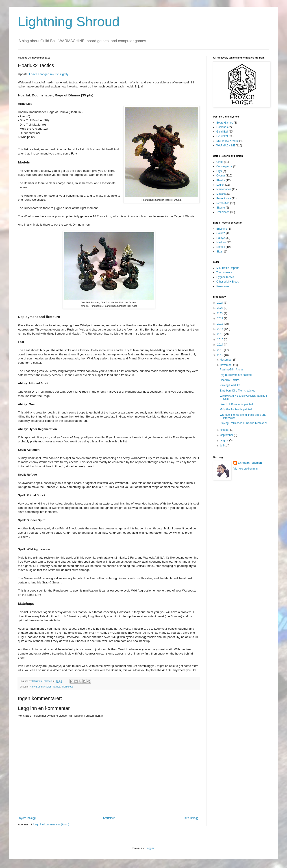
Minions (221, 194)
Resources (223, 286)
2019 (221, 318)
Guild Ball (222, 132)
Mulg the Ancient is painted (236, 409)
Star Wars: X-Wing (227, 141)
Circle (220, 162)
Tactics (57, 687)
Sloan (220, 252)
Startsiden (109, 818)
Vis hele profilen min (246, 469)
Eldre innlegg (191, 818)
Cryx (219, 171)
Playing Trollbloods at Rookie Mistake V (243, 423)
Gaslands (222, 127)
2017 (221, 329)
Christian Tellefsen (250, 463)
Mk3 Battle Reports (228, 268)
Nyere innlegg (27, 818)
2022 (221, 313)
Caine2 (221, 233)
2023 (221, 308)
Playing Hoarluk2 (230, 385)
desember (227, 360)
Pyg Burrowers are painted (236, 375)
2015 (221, 339)
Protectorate (224, 198)
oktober (225, 430)
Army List (35, 687)
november (227, 365)
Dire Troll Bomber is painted (236, 404)
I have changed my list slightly (49, 74)
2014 (221, 345)
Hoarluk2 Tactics (230, 380)
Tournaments (224, 272)
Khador (221, 180)
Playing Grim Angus (232, 370)
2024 (221, 303)
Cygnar (221, 176)
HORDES (46, 687)
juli (222, 446)
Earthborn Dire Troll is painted (238, 391)
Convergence (224, 166)
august (225, 440)
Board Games (225, 123)
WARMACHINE (226, 146)
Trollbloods (67, 687)
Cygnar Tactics (225, 277)
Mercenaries (224, 189)
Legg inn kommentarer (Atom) (51, 824)
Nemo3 (221, 247)
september (227, 435)
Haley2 (221, 238)
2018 (221, 324)
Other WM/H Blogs (228, 282)
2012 (221, 355)
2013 (221, 350)
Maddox (221, 242)
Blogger (149, 848)
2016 (221, 334)
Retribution (223, 203)
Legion (220, 185)
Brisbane (222, 229)
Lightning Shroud (69, 22)
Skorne (221, 208)
